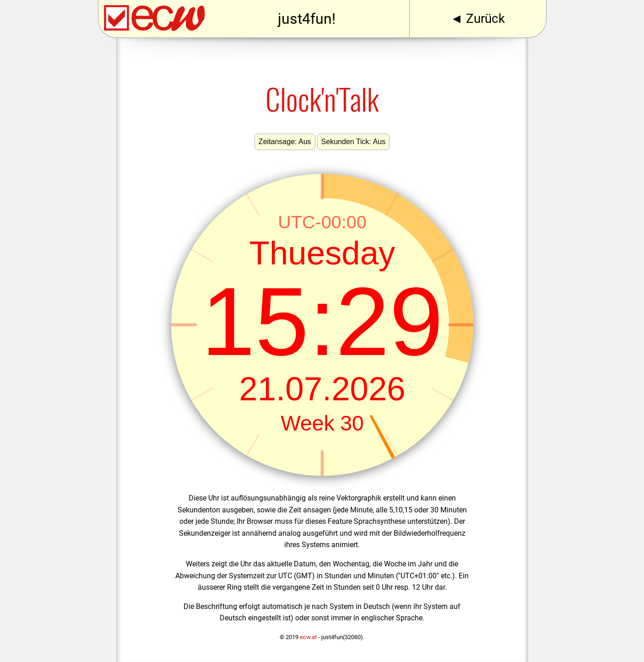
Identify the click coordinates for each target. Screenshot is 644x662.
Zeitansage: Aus (285, 142)
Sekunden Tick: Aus (354, 142)
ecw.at (308, 637)
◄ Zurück (478, 19)
